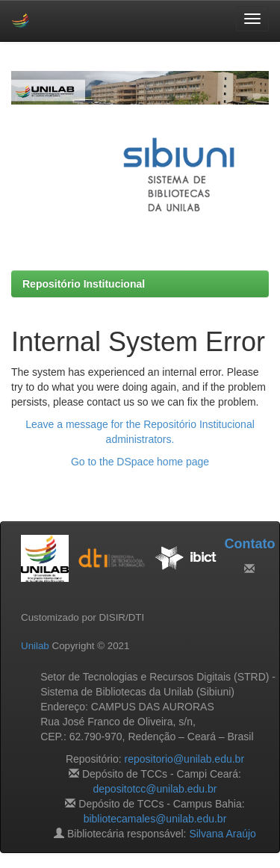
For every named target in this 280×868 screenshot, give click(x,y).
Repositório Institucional (84, 284)
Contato (249, 544)
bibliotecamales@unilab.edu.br (155, 819)
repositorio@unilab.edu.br (185, 759)
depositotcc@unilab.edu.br (155, 789)
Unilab (35, 646)
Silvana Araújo (223, 834)
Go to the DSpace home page (140, 462)
